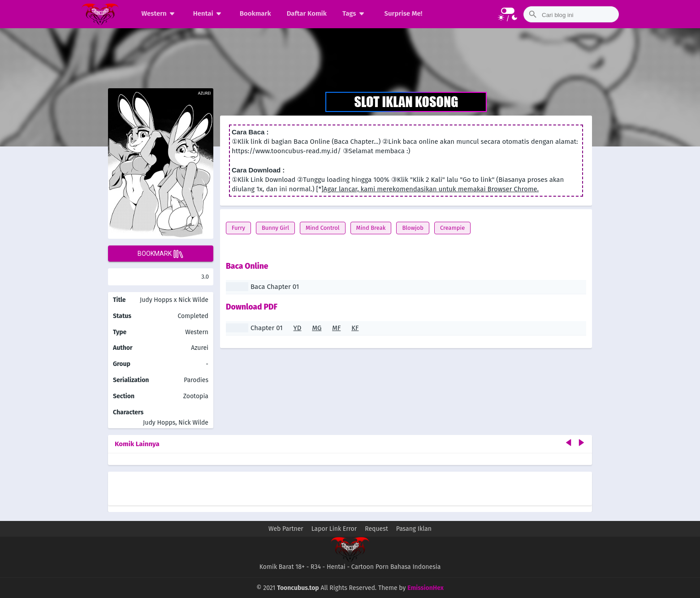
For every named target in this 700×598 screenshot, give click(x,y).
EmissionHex (426, 588)
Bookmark (255, 13)
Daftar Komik (307, 13)
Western (160, 13)
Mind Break (371, 228)
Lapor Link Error (334, 529)
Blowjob (413, 228)
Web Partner (286, 529)
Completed (193, 316)
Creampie (452, 228)
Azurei (200, 348)
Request (376, 529)
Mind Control (323, 228)
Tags (355, 13)
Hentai (209, 13)
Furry (238, 228)
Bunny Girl (275, 228)
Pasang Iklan (414, 529)
